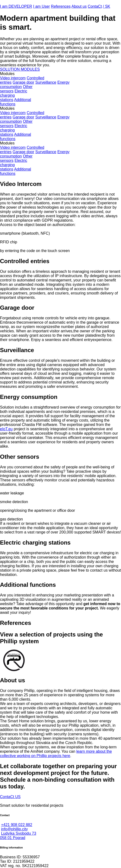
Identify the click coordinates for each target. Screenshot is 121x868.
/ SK (107, 6)
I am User (41, 6)
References (61, 6)
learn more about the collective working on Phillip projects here (56, 754)
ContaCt (95, 6)
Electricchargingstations (14, 95)
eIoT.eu (6, 429)
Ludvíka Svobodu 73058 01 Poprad (18, 836)
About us (79, 6)
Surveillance (46, 82)
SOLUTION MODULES (20, 69)
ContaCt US (10, 797)
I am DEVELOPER (16, 6)
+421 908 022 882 (16, 825)
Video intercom (13, 78)
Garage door (23, 82)
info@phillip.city (14, 829)
